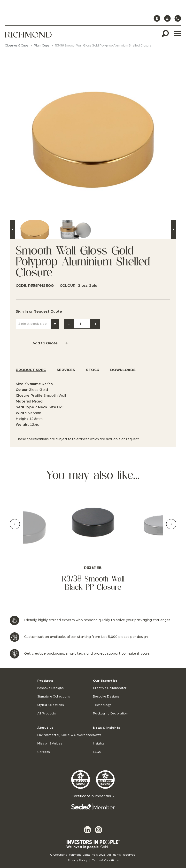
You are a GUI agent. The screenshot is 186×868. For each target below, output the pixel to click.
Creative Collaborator (110, 688)
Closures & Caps (16, 46)
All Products (46, 714)
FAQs (97, 752)
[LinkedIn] (87, 830)
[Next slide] (171, 524)
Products (45, 681)
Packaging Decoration (110, 714)
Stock (93, 370)
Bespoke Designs (50, 688)
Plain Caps (42, 46)
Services (66, 370)
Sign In (22, 311)
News (97, 735)
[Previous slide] (15, 524)
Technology (102, 705)
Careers (44, 752)
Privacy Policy (77, 860)
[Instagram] (99, 830)
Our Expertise (105, 681)
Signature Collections (54, 697)
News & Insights (106, 728)
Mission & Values (50, 744)
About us (45, 728)
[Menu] (178, 34)
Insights (99, 744)
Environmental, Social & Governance (65, 735)
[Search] (165, 34)
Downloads (123, 370)
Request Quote (48, 311)
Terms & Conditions (105, 860)
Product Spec (31, 370)
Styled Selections (50, 705)
